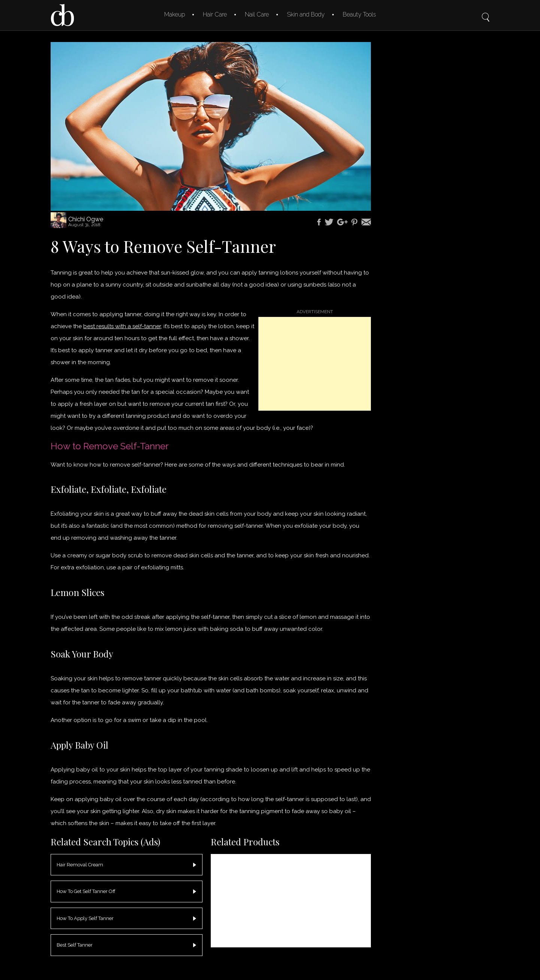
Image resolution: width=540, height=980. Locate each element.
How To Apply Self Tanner (85, 918)
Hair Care (215, 14)
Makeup (175, 14)
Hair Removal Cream (80, 865)
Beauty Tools (359, 14)
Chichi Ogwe (86, 219)
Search (486, 12)
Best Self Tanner (75, 945)
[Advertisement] (315, 364)
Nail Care (257, 14)
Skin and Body (306, 14)
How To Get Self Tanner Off (86, 891)
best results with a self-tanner (122, 326)
